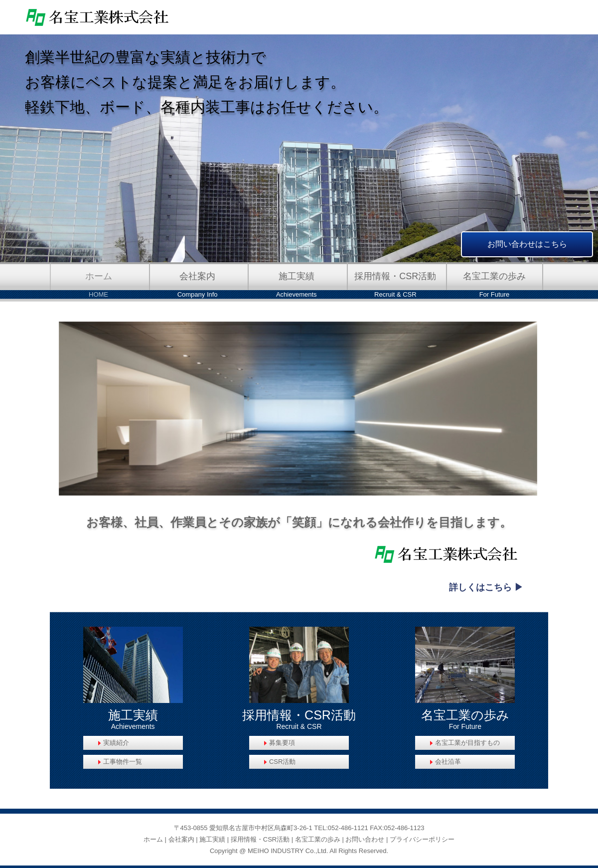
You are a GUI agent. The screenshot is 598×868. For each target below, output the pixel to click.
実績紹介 (116, 743)
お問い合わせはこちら (527, 244)
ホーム (153, 839)
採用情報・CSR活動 (260, 839)
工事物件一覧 (123, 762)
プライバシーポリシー (422, 839)
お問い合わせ (365, 839)
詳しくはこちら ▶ (486, 587)
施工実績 (212, 839)
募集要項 (282, 743)
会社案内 (181, 839)
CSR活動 (282, 762)
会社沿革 (448, 762)
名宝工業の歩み (318, 839)
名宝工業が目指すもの (467, 743)
